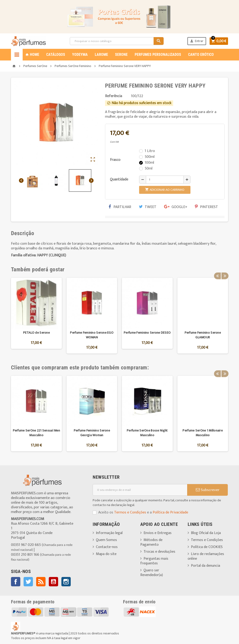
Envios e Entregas (158, 533)
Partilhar (120, 207)
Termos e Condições (130, 512)
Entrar (196, 41)
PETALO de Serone (36, 333)
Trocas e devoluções (159, 552)
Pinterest (206, 207)
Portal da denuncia (206, 566)
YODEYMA (80, 55)
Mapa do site (106, 554)
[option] (36, 316)
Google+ (176, 207)
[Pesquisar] (116, 41)
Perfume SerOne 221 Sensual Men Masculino (36, 433)
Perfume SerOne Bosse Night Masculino (147, 433)
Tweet (148, 207)
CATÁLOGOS (56, 55)
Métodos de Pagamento (151, 542)
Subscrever (208, 490)
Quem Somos (106, 540)
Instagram (66, 582)
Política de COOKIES (207, 547)
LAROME (101, 55)
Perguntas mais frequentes (154, 561)
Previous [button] (217, 269)
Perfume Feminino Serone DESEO (147, 333)
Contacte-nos (107, 547)
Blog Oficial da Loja (206, 533)
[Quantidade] (165, 180)
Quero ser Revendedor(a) (152, 573)
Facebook (16, 582)
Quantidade (119, 179)
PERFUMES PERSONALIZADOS (158, 55)
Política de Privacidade (170, 512)
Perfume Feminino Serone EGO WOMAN (92, 335)
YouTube (53, 582)
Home (32, 55)
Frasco (115, 160)
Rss (41, 582)
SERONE (121, 55)
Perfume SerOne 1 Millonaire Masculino (203, 433)
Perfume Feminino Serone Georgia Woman (92, 433)
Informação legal (109, 533)
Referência (114, 96)
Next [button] (225, 269)
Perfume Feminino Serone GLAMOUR (203, 335)
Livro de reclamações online (206, 556)
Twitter (28, 582)
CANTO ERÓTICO (201, 55)
